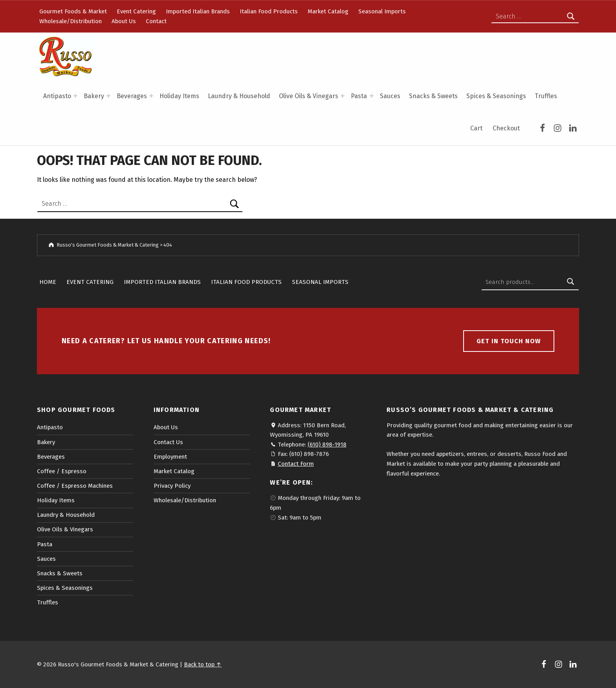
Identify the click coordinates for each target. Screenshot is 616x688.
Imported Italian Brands (198, 11)
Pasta (359, 96)
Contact (156, 21)
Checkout (506, 128)
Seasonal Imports (382, 11)
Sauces (390, 96)
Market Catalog (328, 11)
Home (48, 282)
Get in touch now (509, 341)
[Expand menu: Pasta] (372, 96)
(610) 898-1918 (327, 445)
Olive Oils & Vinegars (309, 96)
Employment (170, 457)
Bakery (94, 96)
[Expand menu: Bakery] (108, 96)
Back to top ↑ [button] (203, 664)
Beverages (132, 96)
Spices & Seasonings (496, 96)
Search (571, 282)
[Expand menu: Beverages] (151, 96)
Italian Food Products (269, 11)
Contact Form (296, 464)
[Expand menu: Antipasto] (75, 96)
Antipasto (57, 96)
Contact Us (168, 442)
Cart (476, 128)
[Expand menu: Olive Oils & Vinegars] (343, 96)
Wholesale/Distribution (71, 21)
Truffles (546, 96)
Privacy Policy (172, 486)
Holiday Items (179, 96)
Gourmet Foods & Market (73, 11)
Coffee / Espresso (62, 471)
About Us (124, 21)
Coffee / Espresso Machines (75, 486)
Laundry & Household (239, 96)
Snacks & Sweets (433, 96)
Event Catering (136, 11)
